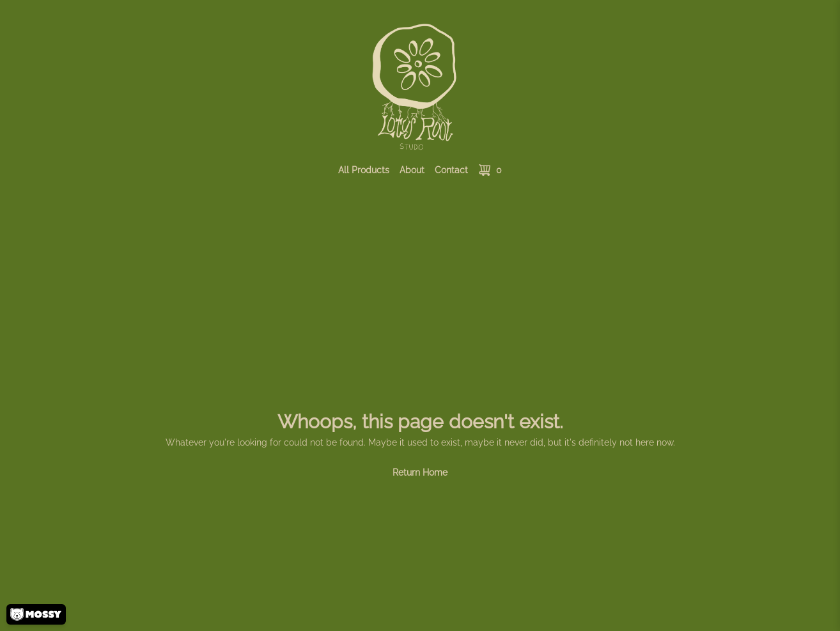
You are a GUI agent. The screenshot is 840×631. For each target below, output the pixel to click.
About (412, 170)
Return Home (420, 472)
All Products (364, 170)
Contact (451, 170)
